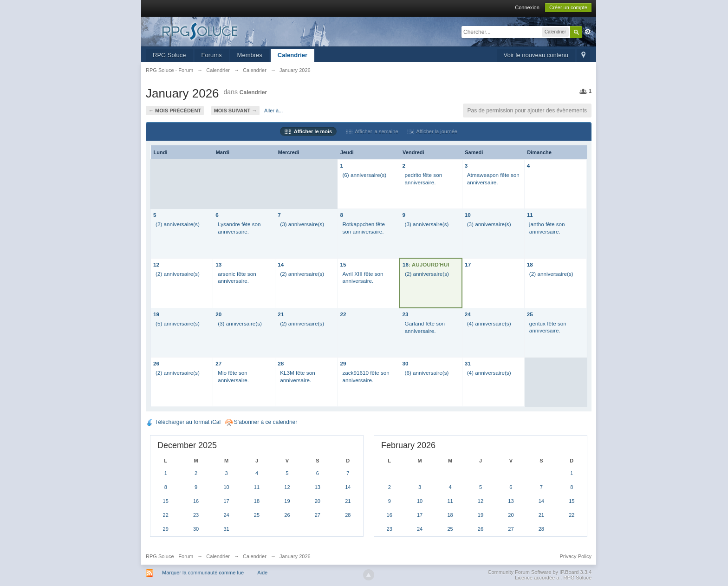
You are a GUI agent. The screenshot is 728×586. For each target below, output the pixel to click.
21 (281, 314)
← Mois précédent (175, 111)
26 (156, 363)
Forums (212, 55)
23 (406, 314)
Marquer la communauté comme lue (203, 573)
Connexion (527, 7)
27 (218, 363)
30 (406, 363)
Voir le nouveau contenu (536, 55)
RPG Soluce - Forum (169, 556)
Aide (262, 573)
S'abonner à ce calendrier (261, 422)
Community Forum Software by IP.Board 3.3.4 (539, 572)
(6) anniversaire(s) (364, 175)
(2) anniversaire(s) (178, 224)
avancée (588, 32)
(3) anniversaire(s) (302, 224)
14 (281, 264)
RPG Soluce (169, 55)
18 (530, 264)
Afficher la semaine (372, 131)
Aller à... (273, 111)
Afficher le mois (308, 131)
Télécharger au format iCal (183, 422)
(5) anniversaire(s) (178, 323)
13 (218, 264)
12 (156, 264)
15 (343, 264)
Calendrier (292, 55)
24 (468, 314)
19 (156, 314)
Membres (250, 55)
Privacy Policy (576, 556)
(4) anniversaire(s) (489, 323)
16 (406, 264)
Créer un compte (568, 7)
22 (343, 314)
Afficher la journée (432, 131)
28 (281, 363)
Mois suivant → (236, 111)
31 (468, 363)
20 (218, 314)
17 (468, 264)
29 (343, 363)
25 (530, 314)
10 (468, 215)
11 (530, 215)
